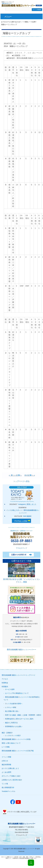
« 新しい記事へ (15, 475)
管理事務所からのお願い (14, 726)
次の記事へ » (30, 475)
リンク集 (5, 784)
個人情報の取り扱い (12, 711)
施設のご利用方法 (11, 723)
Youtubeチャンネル (8, 791)
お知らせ (5, 761)
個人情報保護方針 (8, 787)
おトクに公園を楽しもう (10, 768)
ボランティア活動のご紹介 (11, 776)
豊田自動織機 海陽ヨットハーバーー (21, 650)
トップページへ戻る (21, 481)
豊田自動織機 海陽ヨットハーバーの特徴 (16, 739)
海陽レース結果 (30, 22)
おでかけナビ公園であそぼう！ (12, 22)
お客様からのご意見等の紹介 (12, 780)
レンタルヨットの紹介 (13, 735)
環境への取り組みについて (11, 743)
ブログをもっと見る (21, 521)
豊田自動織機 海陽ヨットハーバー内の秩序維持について (22, 698)
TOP (31, 863)
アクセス (5, 679)
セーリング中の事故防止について (17, 693)
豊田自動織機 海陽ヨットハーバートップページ (18, 675)
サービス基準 (10, 689)
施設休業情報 (6, 765)
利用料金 (5, 683)
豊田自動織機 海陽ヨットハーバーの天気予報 (18, 751)
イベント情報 (6, 757)
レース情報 (6, 747)
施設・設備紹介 (7, 733)
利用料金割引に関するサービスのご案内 (19, 719)
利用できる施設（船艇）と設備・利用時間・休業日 (23, 715)
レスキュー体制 (11, 707)
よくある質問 (6, 772)
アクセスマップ (21, 548)
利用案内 (5, 687)
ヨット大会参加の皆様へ (14, 704)
